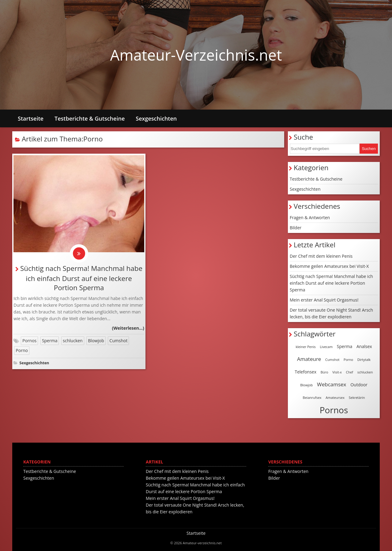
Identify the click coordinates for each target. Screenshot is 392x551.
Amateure (309, 359)
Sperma (50, 341)
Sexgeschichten (156, 118)
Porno (22, 350)
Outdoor (359, 385)
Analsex (364, 346)
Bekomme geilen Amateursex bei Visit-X (329, 266)
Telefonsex (306, 372)
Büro (324, 372)
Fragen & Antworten (310, 217)
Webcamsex (332, 384)
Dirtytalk (364, 360)
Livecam (326, 347)
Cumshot (118, 341)
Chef (350, 372)
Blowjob (96, 341)
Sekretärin (357, 397)
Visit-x (337, 372)
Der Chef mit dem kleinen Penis (321, 256)
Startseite (31, 118)
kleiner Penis (305, 347)
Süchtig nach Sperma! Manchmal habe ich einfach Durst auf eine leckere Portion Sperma (81, 278)
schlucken (73, 341)
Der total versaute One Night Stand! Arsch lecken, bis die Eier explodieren (331, 313)
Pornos (29, 341)
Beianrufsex (312, 397)
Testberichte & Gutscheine (90, 118)
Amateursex (335, 397)
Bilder (296, 228)
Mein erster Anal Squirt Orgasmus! (324, 300)
